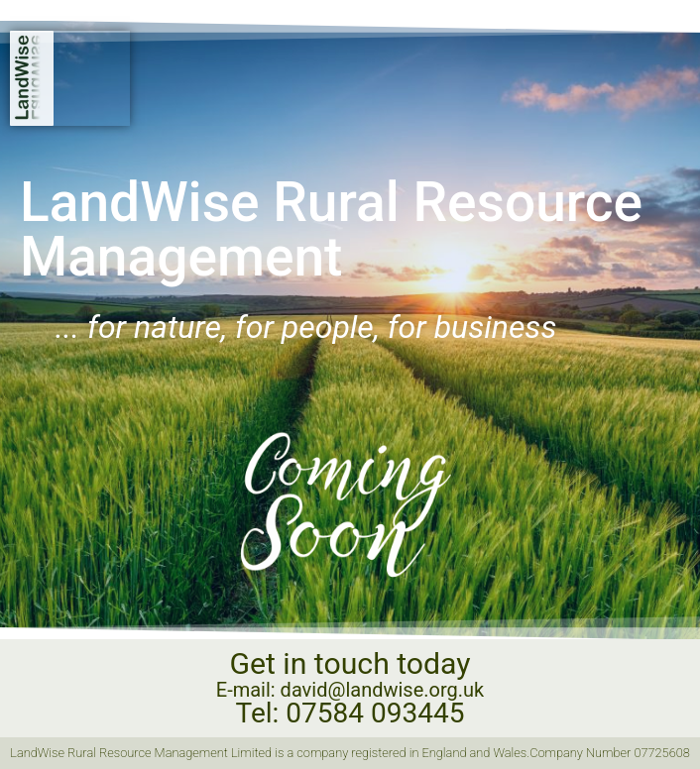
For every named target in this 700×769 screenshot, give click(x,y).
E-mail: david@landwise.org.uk (350, 690)
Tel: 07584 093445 (350, 713)
